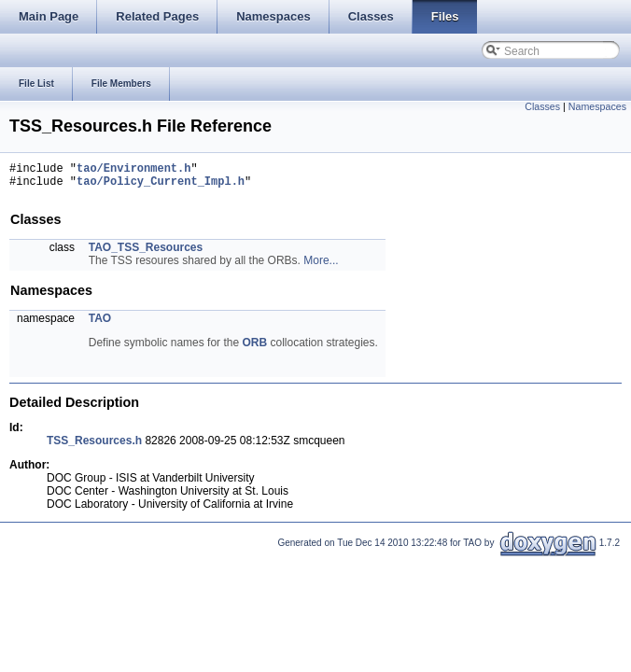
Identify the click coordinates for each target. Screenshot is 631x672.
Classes (542, 106)
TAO (100, 324)
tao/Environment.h (133, 170)
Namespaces (597, 106)
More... (321, 266)
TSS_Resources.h (94, 446)
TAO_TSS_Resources (146, 253)
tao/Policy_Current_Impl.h (161, 186)
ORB (254, 348)
